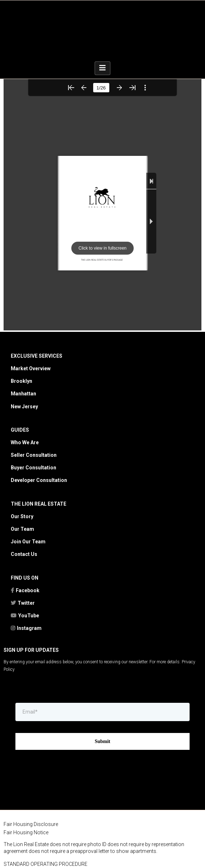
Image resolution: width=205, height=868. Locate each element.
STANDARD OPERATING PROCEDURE (46, 817)
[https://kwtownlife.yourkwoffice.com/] (102, 854)
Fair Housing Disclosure (31, 777)
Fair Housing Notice (26, 785)
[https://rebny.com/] (102, 827)
